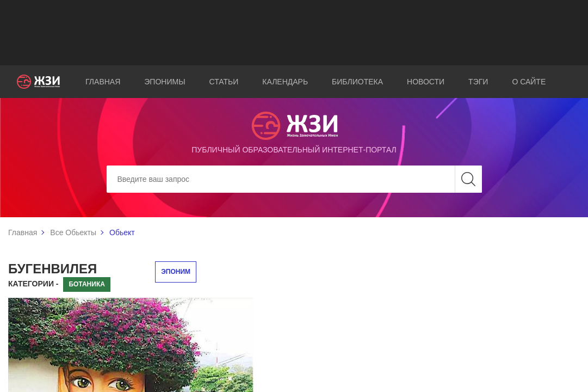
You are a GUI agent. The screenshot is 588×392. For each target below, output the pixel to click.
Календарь (285, 82)
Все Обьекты (73, 232)
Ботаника (86, 284)
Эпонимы (165, 82)
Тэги (478, 82)
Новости (426, 82)
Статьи (224, 82)
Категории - (33, 284)
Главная (103, 82)
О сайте (529, 82)
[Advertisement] (294, 33)
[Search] (294, 179)
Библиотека (357, 82)
